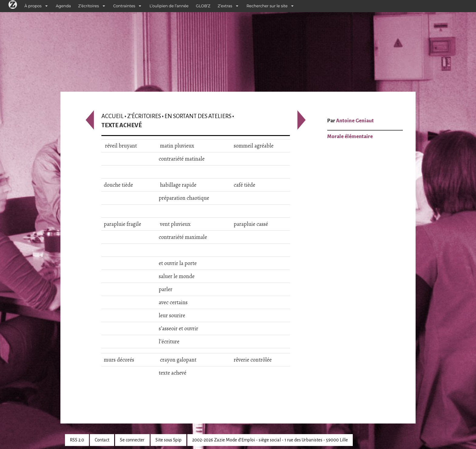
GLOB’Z (203, 6)
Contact (102, 440)
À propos (33, 6)
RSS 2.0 (77, 440)
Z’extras (225, 6)
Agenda (63, 6)
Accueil (112, 116)
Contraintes (124, 6)
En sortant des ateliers (198, 116)
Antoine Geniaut (355, 121)
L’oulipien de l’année (169, 6)
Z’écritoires (89, 6)
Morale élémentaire (350, 137)
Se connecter (132, 440)
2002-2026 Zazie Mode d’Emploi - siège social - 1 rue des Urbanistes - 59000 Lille (270, 440)
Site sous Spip (168, 440)
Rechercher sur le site (267, 6)
